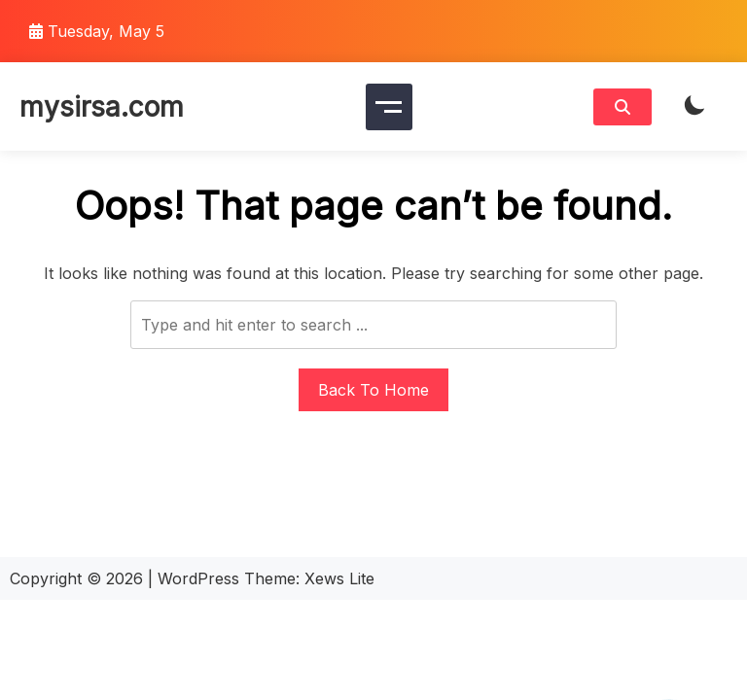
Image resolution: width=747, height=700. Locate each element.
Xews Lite (339, 578)
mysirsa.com (102, 107)
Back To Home (373, 390)
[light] (694, 106)
